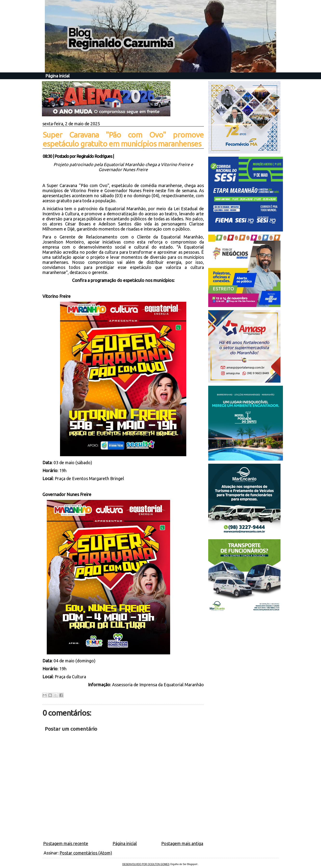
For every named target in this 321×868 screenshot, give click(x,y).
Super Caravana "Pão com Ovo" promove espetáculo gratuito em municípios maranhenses (123, 139)
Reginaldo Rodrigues (94, 156)
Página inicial (57, 76)
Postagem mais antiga (182, 843)
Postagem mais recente (66, 843)
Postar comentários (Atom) (86, 853)
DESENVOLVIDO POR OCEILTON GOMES (146, 864)
